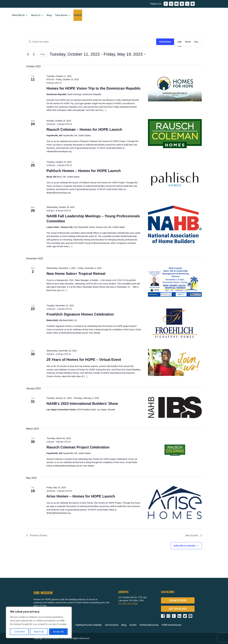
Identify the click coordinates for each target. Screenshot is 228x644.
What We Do (18, 15)
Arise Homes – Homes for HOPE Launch (81, 496)
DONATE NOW (178, 600)
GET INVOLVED (178, 609)
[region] (39, 622)
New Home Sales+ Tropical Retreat (76, 274)
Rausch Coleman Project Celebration (78, 447)
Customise (19, 632)
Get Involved (112, 625)
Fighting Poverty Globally (89, 625)
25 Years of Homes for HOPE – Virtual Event (84, 360)
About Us (36, 15)
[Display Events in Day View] (196, 42)
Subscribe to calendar (184, 546)
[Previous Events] (28, 54)
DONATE (78, 15)
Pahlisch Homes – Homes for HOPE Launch (84, 171)
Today (43, 54)
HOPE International (172, 625)
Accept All (58, 632)
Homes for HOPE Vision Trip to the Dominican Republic (94, 88)
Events (133, 625)
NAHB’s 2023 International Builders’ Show (82, 404)
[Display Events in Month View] (188, 42)
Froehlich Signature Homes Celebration (80, 314)
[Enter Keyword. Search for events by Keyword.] (91, 42)
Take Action (61, 15)
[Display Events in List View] (180, 42)
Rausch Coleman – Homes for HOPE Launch (84, 129)
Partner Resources (149, 625)
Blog (49, 15)
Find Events (165, 42)
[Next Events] (34, 54)
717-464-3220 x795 (128, 604)
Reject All (39, 632)
